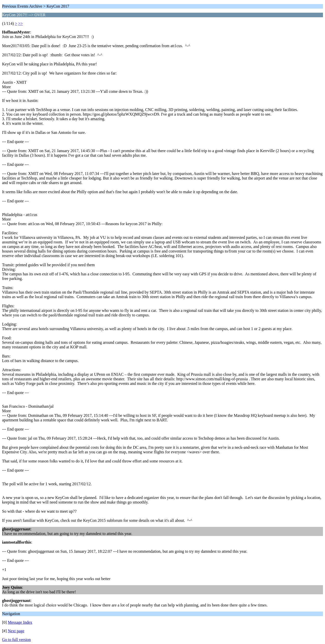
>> (21, 23)
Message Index (20, 622)
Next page (16, 631)
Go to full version (16, 640)
